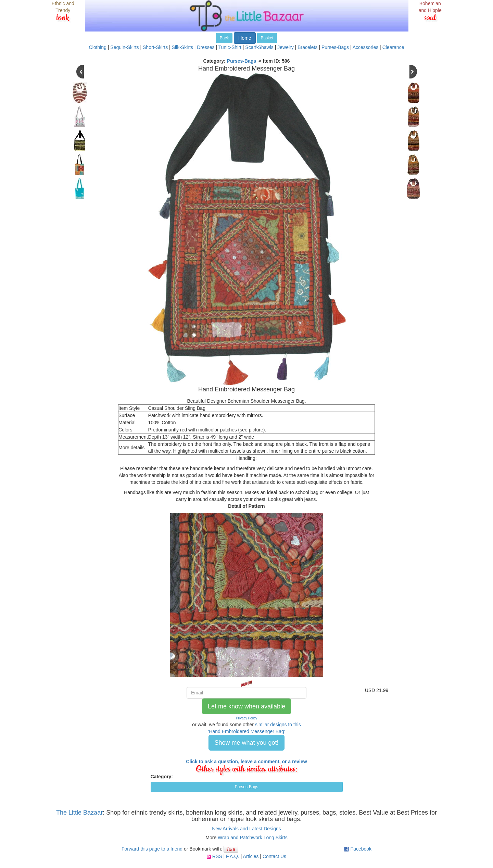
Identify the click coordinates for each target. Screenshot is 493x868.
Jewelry (285, 47)
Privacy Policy (246, 718)
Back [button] (224, 38)
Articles (251, 856)
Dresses (206, 47)
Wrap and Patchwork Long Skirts (253, 838)
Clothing (98, 47)
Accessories (365, 47)
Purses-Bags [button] (247, 787)
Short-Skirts (155, 47)
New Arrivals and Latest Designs (246, 829)
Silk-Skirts (182, 47)
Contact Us (274, 856)
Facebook (361, 849)
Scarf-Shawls (259, 47)
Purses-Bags (335, 47)
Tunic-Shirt (230, 47)
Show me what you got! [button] (246, 743)
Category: (162, 777)
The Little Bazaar (79, 813)
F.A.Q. (233, 856)
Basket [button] (267, 38)
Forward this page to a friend (152, 849)
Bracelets (307, 47)
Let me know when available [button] (246, 706)
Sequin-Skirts (124, 47)
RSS (217, 856)
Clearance (393, 47)
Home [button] (245, 38)
